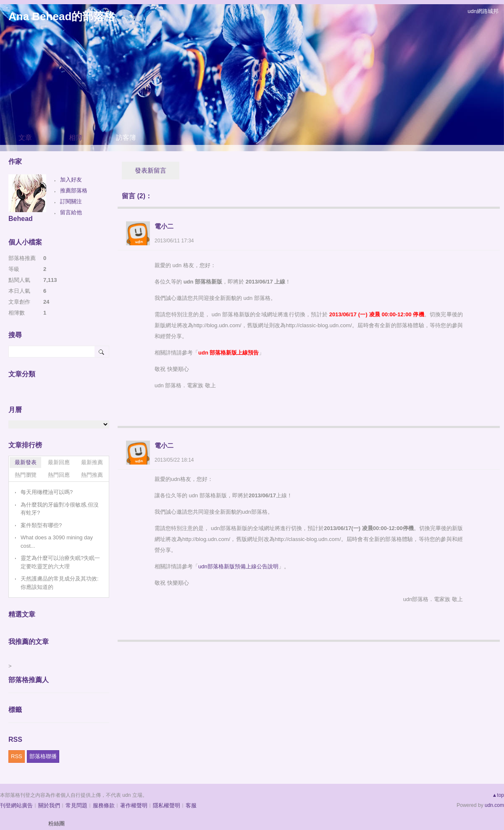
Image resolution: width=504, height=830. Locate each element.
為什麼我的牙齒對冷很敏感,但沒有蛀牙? (60, 509)
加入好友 (71, 180)
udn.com (494, 805)
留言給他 (71, 212)
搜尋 (102, 352)
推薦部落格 (74, 190)
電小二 (164, 226)
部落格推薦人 (29, 680)
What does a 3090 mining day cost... (57, 542)
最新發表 (26, 462)
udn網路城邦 (483, 11)
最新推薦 (92, 462)
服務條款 (104, 805)
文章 (25, 138)
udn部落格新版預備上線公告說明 (238, 566)
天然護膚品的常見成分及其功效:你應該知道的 (60, 583)
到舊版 (134, 18)
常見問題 (76, 805)
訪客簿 (126, 138)
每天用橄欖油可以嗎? (47, 492)
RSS (17, 756)
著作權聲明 (134, 805)
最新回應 (59, 462)
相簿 (76, 138)
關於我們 (49, 805)
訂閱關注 (71, 201)
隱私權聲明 (167, 805)
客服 (191, 805)
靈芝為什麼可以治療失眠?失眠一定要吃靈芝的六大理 (60, 562)
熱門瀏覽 (26, 475)
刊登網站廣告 (16, 805)
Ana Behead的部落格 (62, 16)
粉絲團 (56, 823)
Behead (21, 219)
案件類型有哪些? (41, 525)
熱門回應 (59, 475)
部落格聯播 (43, 756)
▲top (498, 795)
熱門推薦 (92, 475)
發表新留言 (151, 170)
